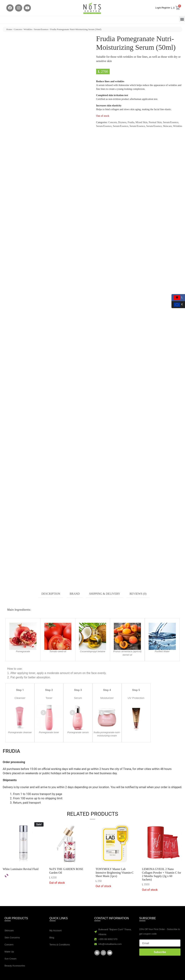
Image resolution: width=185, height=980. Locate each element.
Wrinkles (28, 29)
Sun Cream (10, 959)
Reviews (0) (138, 594)
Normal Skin (155, 122)
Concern (18, 29)
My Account (56, 931)
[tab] (51, 594)
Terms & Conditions (60, 945)
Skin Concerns (12, 938)
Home (9, 29)
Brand (75, 594)
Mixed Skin (141, 122)
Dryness (122, 122)
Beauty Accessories (15, 966)
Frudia (131, 122)
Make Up (9, 952)
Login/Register (163, 8)
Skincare (167, 126)
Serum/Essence (41, 29)
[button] (182, 19)
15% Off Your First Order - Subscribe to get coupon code (160, 931)
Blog (52, 938)
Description (51, 594)
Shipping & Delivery (105, 594)
